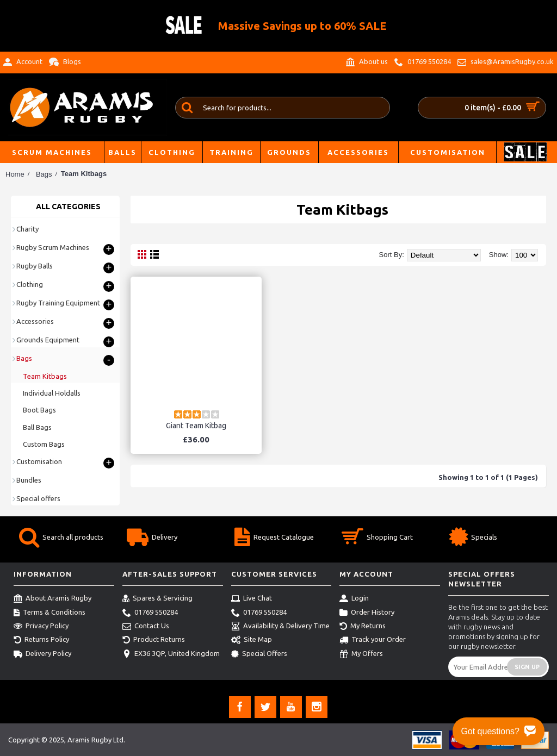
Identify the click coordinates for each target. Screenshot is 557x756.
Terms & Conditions (49, 613)
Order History (367, 613)
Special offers (38, 498)
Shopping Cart (377, 538)
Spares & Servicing (157, 599)
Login (354, 599)
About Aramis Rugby (52, 599)
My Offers (361, 654)
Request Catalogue (274, 538)
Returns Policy (41, 640)
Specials (473, 538)
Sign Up (527, 667)
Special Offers (259, 654)
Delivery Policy (42, 654)
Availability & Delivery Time (280, 627)
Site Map (252, 640)
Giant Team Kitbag (196, 426)
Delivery (152, 538)
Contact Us (146, 627)
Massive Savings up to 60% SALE (302, 26)
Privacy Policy (41, 627)
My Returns (363, 627)
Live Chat (252, 599)
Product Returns (154, 640)
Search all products (61, 538)
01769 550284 (150, 613)
